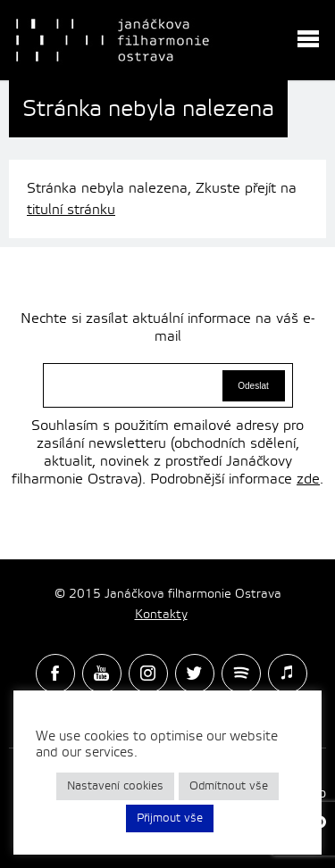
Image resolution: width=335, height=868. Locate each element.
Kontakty (161, 615)
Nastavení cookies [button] (115, 786)
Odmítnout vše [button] (229, 786)
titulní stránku (71, 210)
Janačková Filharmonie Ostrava (113, 40)
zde (308, 479)
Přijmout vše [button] (170, 818)
